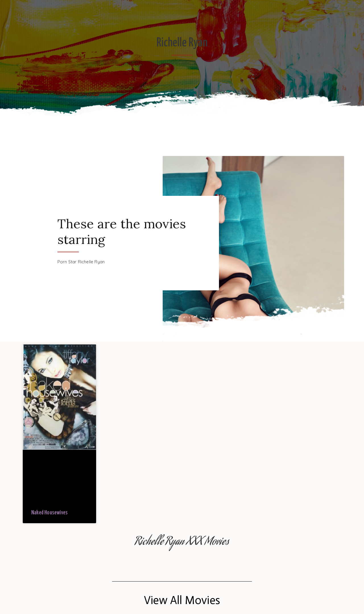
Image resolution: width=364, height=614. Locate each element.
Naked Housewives (49, 513)
